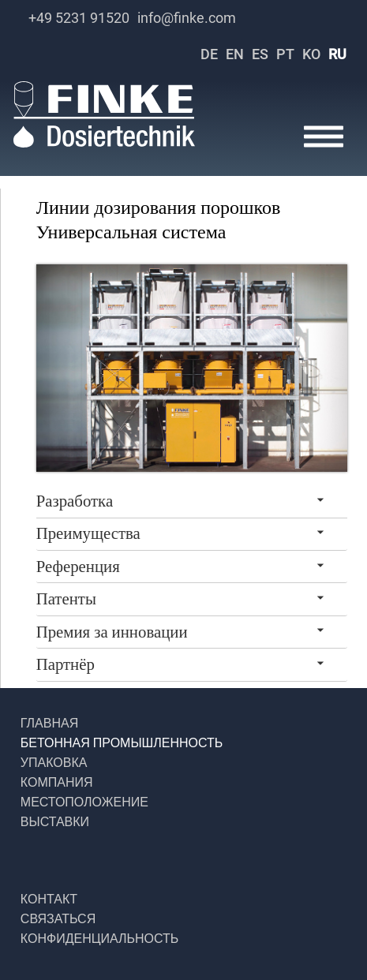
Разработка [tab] (75, 501)
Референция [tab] (78, 567)
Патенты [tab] (66, 599)
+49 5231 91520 (79, 18)
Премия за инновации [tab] (112, 632)
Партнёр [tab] (66, 664)
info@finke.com (187, 18)
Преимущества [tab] (88, 533)
